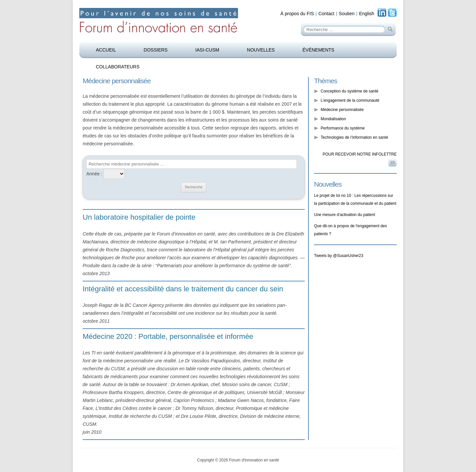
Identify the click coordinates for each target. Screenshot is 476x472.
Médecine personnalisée (342, 110)
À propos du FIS (297, 14)
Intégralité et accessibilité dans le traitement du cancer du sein (183, 289)
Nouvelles (261, 50)
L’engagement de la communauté (350, 100)
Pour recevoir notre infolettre (360, 154)
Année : (94, 174)
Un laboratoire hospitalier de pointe (139, 217)
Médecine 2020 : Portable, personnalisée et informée (168, 336)
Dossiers (156, 50)
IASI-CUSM (207, 50)
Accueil (106, 50)
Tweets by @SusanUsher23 (339, 256)
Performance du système (343, 128)
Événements (318, 50)
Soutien (347, 14)
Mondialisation (333, 119)
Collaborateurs (118, 67)
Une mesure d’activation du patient (345, 215)
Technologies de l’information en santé (354, 137)
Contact (326, 14)
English (367, 14)
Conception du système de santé (350, 91)
